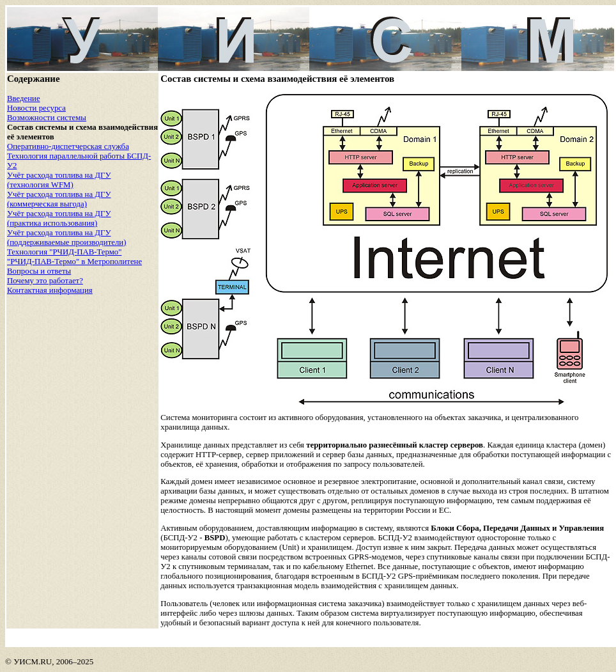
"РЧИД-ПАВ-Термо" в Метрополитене (74, 262)
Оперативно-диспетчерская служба (68, 146)
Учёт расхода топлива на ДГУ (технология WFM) (59, 180)
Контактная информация (50, 290)
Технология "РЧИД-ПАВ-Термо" (64, 252)
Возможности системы (47, 118)
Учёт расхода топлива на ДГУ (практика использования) (59, 218)
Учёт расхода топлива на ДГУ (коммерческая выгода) (59, 199)
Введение (24, 98)
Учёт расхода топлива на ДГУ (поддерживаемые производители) (66, 238)
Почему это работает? (45, 281)
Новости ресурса (36, 108)
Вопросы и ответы (39, 271)
